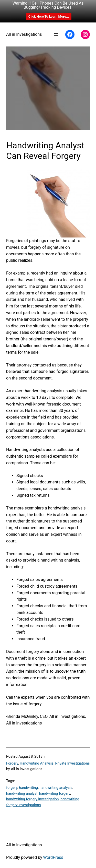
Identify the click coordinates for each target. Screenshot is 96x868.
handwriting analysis (56, 788)
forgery (12, 788)
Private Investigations (73, 763)
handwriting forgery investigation (33, 799)
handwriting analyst (22, 793)
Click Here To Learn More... (49, 16)
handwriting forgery (55, 793)
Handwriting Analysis (37, 763)
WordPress (53, 857)
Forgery (12, 763)
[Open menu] (56, 34)
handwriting (28, 788)
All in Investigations (24, 34)
